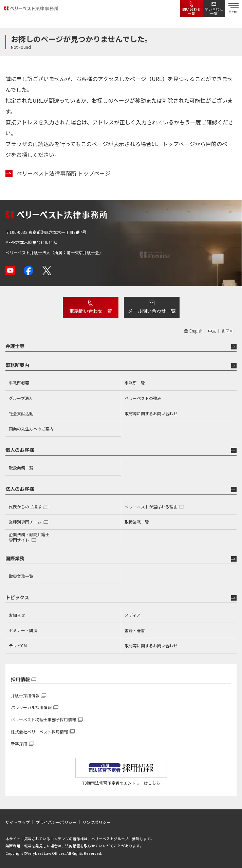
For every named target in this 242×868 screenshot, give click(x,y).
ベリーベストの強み (143, 398)
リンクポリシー (96, 822)
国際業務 (15, 558)
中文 (212, 331)
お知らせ (17, 615)
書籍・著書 (135, 630)
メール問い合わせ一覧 (152, 311)
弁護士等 (15, 346)
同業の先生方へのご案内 (31, 429)
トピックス (17, 597)
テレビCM (18, 645)
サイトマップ (18, 822)
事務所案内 (17, 365)
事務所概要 (19, 383)
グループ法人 (21, 398)
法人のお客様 (20, 489)
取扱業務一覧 (21, 468)
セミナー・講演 (23, 630)
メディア (133, 615)
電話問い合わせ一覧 (91, 311)
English (196, 331)
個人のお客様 (20, 450)
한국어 (228, 331)
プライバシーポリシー (56, 822)
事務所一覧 (135, 383)
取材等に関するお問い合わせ (151, 413)
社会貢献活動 (21, 413)
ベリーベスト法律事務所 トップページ (63, 173)
